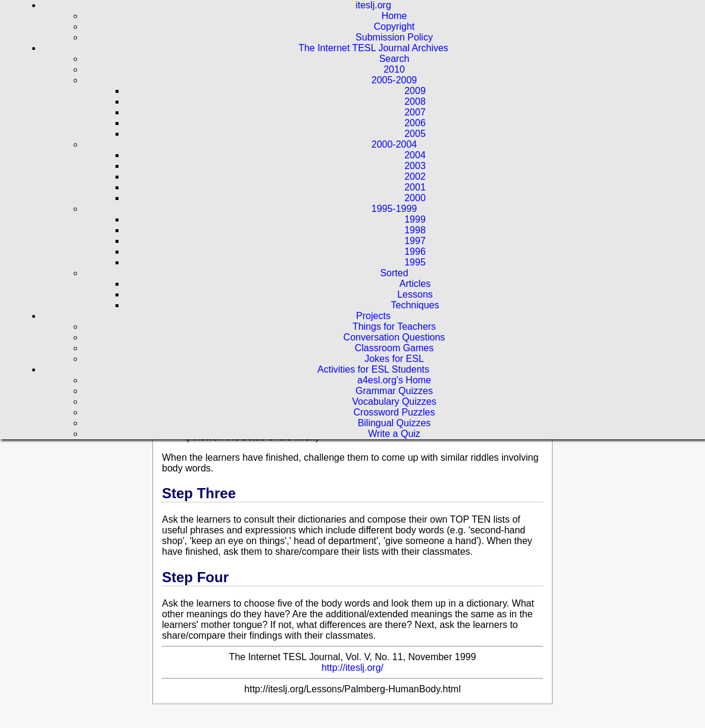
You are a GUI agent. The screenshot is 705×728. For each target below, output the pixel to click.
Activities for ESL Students (373, 369)
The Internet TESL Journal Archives (373, 48)
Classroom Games (394, 348)
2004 (415, 155)
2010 (394, 69)
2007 (415, 112)
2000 (415, 198)
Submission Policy (394, 37)
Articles (415, 284)
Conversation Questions (394, 337)
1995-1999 (394, 209)
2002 (415, 176)
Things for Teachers (394, 326)
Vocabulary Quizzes (394, 402)
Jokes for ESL (394, 359)
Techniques (415, 305)
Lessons (415, 294)
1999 (415, 219)
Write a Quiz (394, 434)
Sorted (394, 273)
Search (394, 59)
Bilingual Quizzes (394, 423)
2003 (415, 166)
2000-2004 (394, 144)
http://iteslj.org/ (352, 668)
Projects (373, 316)
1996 (415, 251)
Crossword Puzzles (394, 412)
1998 (415, 230)
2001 (415, 187)
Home (394, 16)
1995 (415, 262)
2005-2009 (394, 80)
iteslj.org (373, 5)
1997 (415, 241)
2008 (415, 101)
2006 (415, 123)
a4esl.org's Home (394, 380)
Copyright (394, 26)
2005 (415, 134)
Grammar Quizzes (394, 391)
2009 (415, 91)
